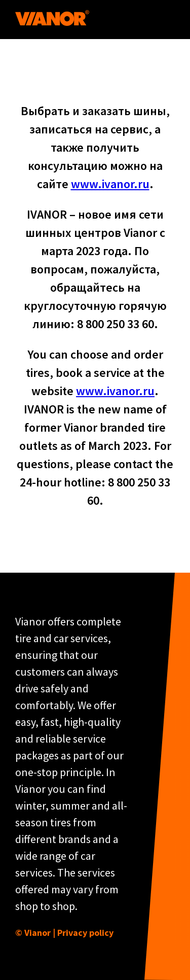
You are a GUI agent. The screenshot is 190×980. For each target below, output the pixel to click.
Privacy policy (85, 933)
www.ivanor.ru (110, 184)
